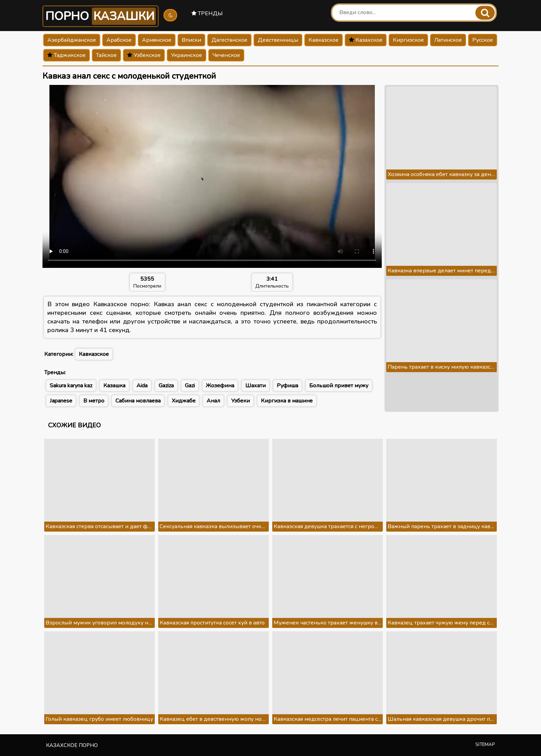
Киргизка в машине (287, 401)
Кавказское (324, 40)
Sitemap (485, 745)
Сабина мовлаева (138, 401)
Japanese (61, 401)
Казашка (114, 386)
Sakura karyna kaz (71, 386)
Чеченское (226, 55)
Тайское (106, 55)
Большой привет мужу (339, 386)
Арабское (119, 40)
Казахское (366, 40)
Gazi (190, 386)
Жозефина (220, 386)
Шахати (255, 386)
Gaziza (166, 386)
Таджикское (67, 55)
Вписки (191, 40)
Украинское (187, 55)
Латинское (448, 40)
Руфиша (287, 386)
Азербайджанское (72, 40)
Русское (483, 40)
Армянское (157, 40)
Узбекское (144, 55)
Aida (142, 386)
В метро (94, 401)
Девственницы (278, 40)
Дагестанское (229, 40)
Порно (101, 16)
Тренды (207, 13)
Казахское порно (72, 745)
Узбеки (240, 401)
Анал (213, 401)
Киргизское (408, 40)
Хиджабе (184, 401)
